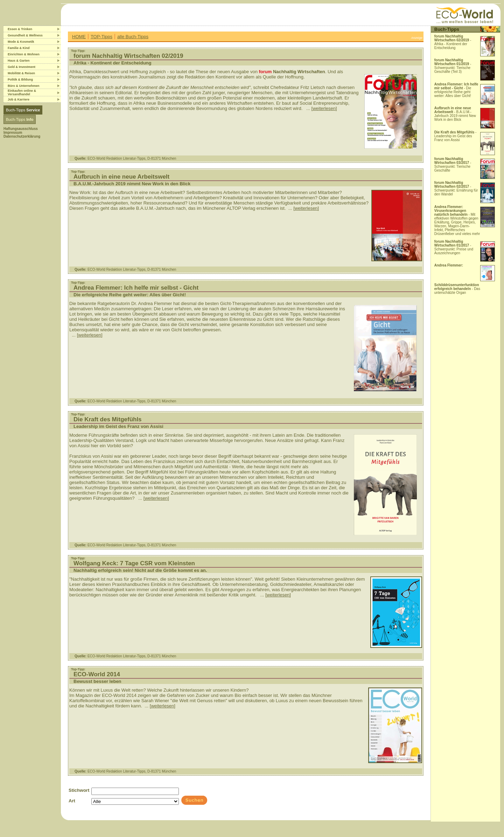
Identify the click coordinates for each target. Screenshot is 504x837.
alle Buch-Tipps (133, 37)
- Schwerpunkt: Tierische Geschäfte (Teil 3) (453, 66)
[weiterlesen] (324, 108)
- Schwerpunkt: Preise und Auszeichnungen (454, 247)
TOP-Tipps (101, 37)
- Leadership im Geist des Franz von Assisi (456, 136)
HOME (79, 37)
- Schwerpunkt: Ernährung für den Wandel (456, 188)
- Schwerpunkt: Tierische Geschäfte (453, 165)
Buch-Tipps (23, 110)
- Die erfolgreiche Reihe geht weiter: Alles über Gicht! (456, 90)
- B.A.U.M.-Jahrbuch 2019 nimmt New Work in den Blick (455, 114)
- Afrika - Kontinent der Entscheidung (453, 42)
